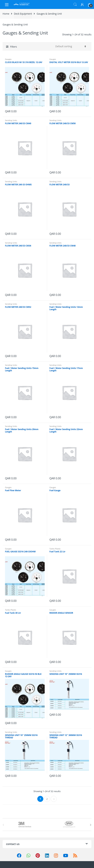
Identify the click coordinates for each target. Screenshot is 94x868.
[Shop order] (70, 46)
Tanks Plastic (55, 549)
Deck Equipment (23, 14)
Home (6, 14)
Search (75, 4)
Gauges (8, 59)
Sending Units (11, 120)
